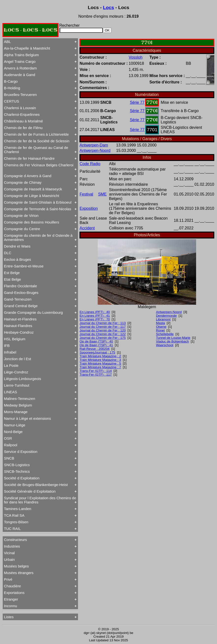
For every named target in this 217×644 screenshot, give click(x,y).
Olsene (161, 327)
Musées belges (16, 566)
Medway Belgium (18, 405)
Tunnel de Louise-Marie (173, 338)
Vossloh (136, 57)
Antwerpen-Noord (95, 151)
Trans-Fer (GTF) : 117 (96, 375)
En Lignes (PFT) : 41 (95, 316)
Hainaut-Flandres (18, 326)
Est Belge (12, 273)
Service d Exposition (21, 452)
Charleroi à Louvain (20, 108)
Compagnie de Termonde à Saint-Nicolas (38, 209)
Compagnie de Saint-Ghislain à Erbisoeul (38, 202)
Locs (109, 7)
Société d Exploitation (22, 478)
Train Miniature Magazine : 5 (100, 363)
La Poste (11, 365)
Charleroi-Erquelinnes (22, 114)
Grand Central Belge (21, 306)
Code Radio (90, 164)
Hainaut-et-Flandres (20, 319)
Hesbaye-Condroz (19, 332)
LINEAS (10, 392)
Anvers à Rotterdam (20, 68)
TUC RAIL (12, 529)
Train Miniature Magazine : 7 (100, 367)
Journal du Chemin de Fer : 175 (103, 338)
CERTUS (11, 101)
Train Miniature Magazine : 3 (100, 360)
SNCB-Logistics (17, 465)
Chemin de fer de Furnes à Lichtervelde (36, 134)
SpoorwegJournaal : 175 (98, 352)
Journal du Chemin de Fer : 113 (103, 323)
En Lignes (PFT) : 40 (95, 312)
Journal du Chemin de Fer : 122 (103, 334)
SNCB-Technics (17, 471)
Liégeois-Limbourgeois (23, 379)
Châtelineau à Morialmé (23, 121)
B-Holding (12, 88)
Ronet (160, 330)
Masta (160, 323)
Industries (12, 546)
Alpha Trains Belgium (21, 55)
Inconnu (10, 606)
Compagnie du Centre (22, 229)
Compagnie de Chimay (23, 182)
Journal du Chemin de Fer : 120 (103, 330)
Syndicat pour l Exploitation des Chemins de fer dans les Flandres (40, 500)
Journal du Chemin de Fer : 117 (103, 327)
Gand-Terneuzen (18, 299)
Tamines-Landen (18, 509)
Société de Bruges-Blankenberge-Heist (36, 485)
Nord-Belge (13, 432)
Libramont (163, 319)
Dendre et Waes (17, 246)
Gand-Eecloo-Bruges (21, 293)
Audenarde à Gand (20, 75)
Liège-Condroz (16, 372)
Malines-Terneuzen (20, 399)
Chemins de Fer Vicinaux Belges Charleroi (39, 165)
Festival (86, 194)
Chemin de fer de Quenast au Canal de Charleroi (36, 150)
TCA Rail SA (14, 515)
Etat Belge (12, 279)
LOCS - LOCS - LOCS (31, 30)
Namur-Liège (15, 425)
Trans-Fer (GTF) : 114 (96, 371)
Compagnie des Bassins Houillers (31, 222)
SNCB (9, 458)
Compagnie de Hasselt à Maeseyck (33, 189)
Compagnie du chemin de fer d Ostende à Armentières (38, 237)
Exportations (14, 593)
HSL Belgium (15, 339)
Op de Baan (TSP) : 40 (96, 341)
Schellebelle (165, 334)
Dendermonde (166, 316)
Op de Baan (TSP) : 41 (96, 345)
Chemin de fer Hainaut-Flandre (29, 158)
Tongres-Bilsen (16, 522)
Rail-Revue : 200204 (95, 349)
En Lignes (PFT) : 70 (95, 319)
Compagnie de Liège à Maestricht (31, 196)
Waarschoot (165, 345)
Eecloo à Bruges (17, 259)
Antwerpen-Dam (94, 145)
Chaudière (12, 586)
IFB (7, 346)
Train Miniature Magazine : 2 (100, 356)
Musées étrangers (19, 573)
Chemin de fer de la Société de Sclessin (37, 141)
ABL (7, 42)
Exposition (89, 208)
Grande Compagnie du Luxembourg (33, 312)
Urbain (9, 559)
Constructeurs (15, 540)
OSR (8, 438)
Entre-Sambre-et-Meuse (24, 266)
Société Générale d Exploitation (30, 491)
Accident (87, 228)
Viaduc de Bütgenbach (172, 341)
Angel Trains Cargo (20, 61)
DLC (8, 253)
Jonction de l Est (17, 359)
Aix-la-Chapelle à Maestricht (27, 48)
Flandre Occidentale (20, 286)
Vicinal (9, 553)
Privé (8, 579)
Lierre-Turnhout (17, 385)
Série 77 (137, 102)
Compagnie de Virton (21, 216)
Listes (9, 617)
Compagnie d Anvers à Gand (28, 176)
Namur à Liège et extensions (27, 418)
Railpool (11, 445)
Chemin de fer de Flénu (23, 128)
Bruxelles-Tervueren (20, 95)
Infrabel (10, 352)
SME (102, 194)
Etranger (11, 599)
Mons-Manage (16, 412)
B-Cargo (11, 81)
